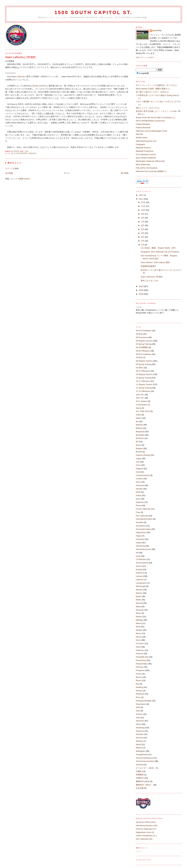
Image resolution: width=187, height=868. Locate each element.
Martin (138, 596)
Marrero (139, 593)
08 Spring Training (144, 344)
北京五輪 (140, 788)
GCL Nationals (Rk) (144, 839)
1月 (143, 245)
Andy (86, 104)
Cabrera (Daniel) (143, 455)
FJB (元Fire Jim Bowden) (147, 168)
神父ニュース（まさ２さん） (148, 108)
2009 (141, 290)
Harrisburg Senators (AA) (147, 825)
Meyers (139, 617)
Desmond (140, 485)
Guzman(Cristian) (143, 529)
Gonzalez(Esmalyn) (144, 519)
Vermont (139, 738)
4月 (143, 233)
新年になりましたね (149, 281)
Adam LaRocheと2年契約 (152, 277)
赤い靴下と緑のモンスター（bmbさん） (153, 92)
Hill (137, 553)
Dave (13, 104)
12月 (143, 202)
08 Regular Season (144, 341)
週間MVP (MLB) (143, 781)
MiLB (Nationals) (143, 165)
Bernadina (140, 435)
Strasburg (140, 728)
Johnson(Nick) (142, 563)
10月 (143, 210)
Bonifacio (140, 438)
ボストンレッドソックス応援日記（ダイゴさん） (157, 85)
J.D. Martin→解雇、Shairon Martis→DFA (158, 248)
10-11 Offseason (19, 153)
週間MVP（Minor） (144, 785)
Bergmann (140, 432)
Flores (138, 505)
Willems (139, 748)
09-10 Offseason (143, 371)
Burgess (139, 448)
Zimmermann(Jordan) (145, 761)
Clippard (139, 469)
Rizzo (138, 697)
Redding (139, 687)
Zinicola (139, 765)
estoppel (157, 31)
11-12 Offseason (143, 391)
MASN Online (142, 138)
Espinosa (140, 502)
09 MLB (139, 357)
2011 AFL (140, 398)
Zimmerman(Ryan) (144, 758)
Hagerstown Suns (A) (145, 832)
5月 (143, 229)
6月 (143, 225)
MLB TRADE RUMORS (146, 158)
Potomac (140, 667)
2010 (141, 286)
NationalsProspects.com (146, 141)
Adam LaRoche (18, 77)
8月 (143, 218)
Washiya (139, 741)
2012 (141, 195)
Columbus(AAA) (143, 475)
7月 (143, 222)
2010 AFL (140, 395)
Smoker (139, 714)
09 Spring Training (144, 364)
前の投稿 (125, 173)
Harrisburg (140, 546)
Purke (138, 674)
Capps (139, 458)
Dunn (138, 499)
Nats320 (139, 134)
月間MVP (140, 778)
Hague (139, 536)
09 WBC (139, 368)
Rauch (139, 680)
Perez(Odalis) (142, 664)
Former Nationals (143, 509)
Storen (139, 724)
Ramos (139, 677)
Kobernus (140, 573)
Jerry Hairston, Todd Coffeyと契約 (155, 262)
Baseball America (143, 148)
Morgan (139, 630)
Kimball (139, 570)
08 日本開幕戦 (142, 347)
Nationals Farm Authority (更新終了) (151, 171)
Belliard (139, 428)
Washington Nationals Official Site (150, 161)
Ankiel (138, 415)
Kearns (139, 566)
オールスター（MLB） (146, 768)
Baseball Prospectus (145, 151)
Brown (139, 445)
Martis (138, 600)
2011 (141, 199)
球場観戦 (140, 775)
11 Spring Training (144, 388)
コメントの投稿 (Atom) (20, 179)
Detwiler (139, 489)
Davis (138, 482)
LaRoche (32, 153)
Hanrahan (140, 539)
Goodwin (140, 522)
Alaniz (138, 408)
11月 (143, 206)
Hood (138, 556)
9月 (143, 214)
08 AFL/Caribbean (144, 331)
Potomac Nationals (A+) (146, 829)
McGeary (140, 610)
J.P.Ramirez (141, 559)
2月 (143, 241)
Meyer (138, 613)
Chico (138, 465)
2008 (141, 294)
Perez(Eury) (141, 660)
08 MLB (139, 334)
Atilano (139, 418)
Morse (138, 633)
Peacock (140, 654)
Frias (138, 512)
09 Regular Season (144, 361)
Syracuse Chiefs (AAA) (146, 822)
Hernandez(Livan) (143, 549)
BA (137, 422)
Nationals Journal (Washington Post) (151, 131)
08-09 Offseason (143, 351)
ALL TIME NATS (143, 411)
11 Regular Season (144, 384)
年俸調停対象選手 (148, 266)
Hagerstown (141, 532)
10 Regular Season (144, 374)
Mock (138, 627)
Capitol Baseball (143, 124)
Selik (138, 707)
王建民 (139, 771)
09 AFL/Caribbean (144, 354)
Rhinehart (140, 694)
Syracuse (140, 731)
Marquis (139, 590)
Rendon (139, 691)
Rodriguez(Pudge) (144, 701)
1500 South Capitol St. (93, 12)
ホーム (67, 173)
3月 (143, 237)
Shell (138, 711)
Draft (138, 492)
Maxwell (139, 603)
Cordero (139, 479)
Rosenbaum (141, 704)
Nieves (139, 637)
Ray (138, 684)
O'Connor (140, 643)
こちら (139, 307)
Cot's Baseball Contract (146, 154)
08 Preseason (142, 337)
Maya (138, 606)
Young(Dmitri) (142, 755)
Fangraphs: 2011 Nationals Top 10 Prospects (160, 252)
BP (137, 442)
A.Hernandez (141, 405)
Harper (139, 543)
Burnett (139, 452)
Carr (138, 462)
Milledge (139, 620)
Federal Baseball (143, 128)
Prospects (140, 670)
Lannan (139, 576)
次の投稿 (9, 173)
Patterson (140, 650)
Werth (138, 744)
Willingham (141, 751)
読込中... (140, 852)
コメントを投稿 (12, 168)
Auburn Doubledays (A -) (146, 836)
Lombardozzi (141, 583)
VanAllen (140, 734)
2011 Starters (142, 401)
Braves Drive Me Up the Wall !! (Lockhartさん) (155, 117)
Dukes (139, 495)
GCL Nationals (142, 516)
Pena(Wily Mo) (142, 657)
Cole (138, 472)
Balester (139, 425)
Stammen (140, 721)
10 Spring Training (144, 378)
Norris (138, 640)
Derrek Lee (37, 86)
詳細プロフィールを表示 (145, 57)
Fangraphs (140, 144)
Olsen (138, 647)
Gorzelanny (141, 526)
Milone (139, 623)
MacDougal (141, 586)
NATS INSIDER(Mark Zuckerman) (150, 121)
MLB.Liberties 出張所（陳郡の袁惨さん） (153, 89)
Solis (138, 718)
